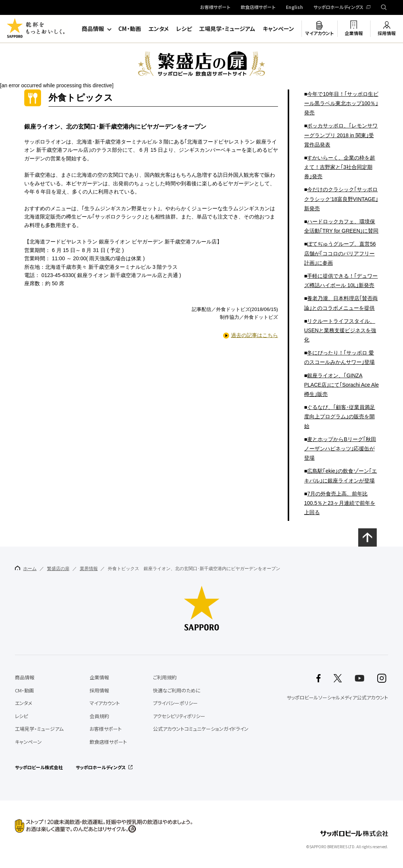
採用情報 (387, 33)
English (294, 7)
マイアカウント (319, 33)
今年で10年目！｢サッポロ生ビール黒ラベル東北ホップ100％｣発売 (341, 103)
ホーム (26, 568)
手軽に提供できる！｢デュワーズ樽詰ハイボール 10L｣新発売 (341, 281)
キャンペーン (278, 29)
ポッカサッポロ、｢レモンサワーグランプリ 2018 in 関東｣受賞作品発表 (341, 135)
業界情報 (89, 569)
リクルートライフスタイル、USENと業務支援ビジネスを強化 (340, 330)
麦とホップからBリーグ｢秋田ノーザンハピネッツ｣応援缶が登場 (340, 449)
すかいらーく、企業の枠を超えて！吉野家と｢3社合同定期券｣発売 (340, 167)
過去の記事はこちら (254, 335)
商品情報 (93, 29)
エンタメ (159, 29)
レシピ (184, 29)
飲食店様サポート (258, 7)
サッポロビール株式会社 (39, 767)
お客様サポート (215, 7)
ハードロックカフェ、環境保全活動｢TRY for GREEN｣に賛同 (341, 226)
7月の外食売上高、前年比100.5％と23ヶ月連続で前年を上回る (340, 503)
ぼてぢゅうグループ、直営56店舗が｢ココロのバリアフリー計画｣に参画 (340, 253)
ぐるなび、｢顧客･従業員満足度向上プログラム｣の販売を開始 (340, 416)
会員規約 (99, 716)
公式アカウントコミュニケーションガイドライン (201, 729)
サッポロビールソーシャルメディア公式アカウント (337, 697)
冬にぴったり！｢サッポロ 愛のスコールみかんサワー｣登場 (339, 357)
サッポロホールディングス (338, 7)
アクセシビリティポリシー (179, 716)
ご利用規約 (165, 677)
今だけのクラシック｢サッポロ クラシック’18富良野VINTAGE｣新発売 (341, 199)
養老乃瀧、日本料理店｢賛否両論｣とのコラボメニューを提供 (341, 303)
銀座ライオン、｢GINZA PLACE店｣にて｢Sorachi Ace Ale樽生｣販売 (341, 385)
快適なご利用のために (177, 690)
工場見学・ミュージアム (227, 29)
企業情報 (354, 33)
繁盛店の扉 (58, 569)
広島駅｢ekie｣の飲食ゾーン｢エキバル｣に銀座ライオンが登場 (340, 476)
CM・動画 (130, 29)
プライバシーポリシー (175, 703)
